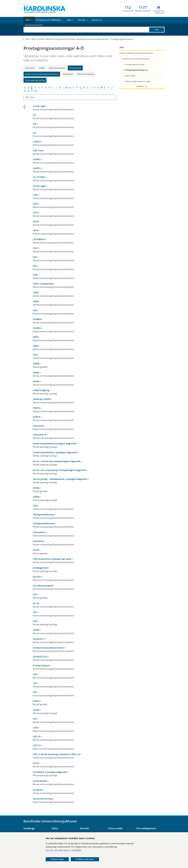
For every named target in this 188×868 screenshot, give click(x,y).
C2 (34, 115)
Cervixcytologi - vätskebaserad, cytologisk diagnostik (60, 479)
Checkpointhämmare (44, 515)
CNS (35, 612)
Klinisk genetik (75, 68)
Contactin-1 (39, 639)
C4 (34, 133)
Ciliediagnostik (40, 568)
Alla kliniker (30, 68)
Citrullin (37, 577)
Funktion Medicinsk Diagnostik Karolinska (56, 39)
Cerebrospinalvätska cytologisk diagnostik (55, 443)
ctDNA (36, 701)
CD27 (35, 248)
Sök (157, 29)
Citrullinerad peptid (43, 586)
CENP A (37, 408)
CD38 (35, 293)
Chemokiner (39, 532)
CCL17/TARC (39, 177)
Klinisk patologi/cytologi (35, 80)
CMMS (42, 68)
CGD (35, 506)
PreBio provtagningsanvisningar (138, 81)
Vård (34, 39)
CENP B (37, 417)
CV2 (35, 719)
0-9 (36, 91)
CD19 (35, 221)
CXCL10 (37, 736)
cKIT (35, 594)
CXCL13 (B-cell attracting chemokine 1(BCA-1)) (56, 754)
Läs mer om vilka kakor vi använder (63, 850)
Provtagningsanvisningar (122, 39)
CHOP (36, 550)
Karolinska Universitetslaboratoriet (93, 39)
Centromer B (39, 435)
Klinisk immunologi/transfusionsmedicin (42, 74)
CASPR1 (37, 159)
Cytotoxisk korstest (43, 799)
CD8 (35, 355)
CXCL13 (37, 745)
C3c (35, 124)
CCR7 (35, 195)
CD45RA (37, 319)
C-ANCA (37, 142)
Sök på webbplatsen (35, 29)
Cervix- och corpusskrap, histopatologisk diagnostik (59, 470)
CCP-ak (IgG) (39, 186)
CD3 (35, 257)
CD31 (35, 275)
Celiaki (36, 372)
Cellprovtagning (41, 390)
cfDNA (36, 488)
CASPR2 (37, 168)
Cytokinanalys (40, 781)
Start (27, 39)
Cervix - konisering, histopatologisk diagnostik (57, 461)
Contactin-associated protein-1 (49, 648)
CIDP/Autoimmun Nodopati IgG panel (52, 559)
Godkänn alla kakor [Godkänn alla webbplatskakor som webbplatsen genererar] (85, 859)
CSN (35, 674)
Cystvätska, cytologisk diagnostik (50, 772)
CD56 (35, 337)
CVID (35, 728)
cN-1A (36, 603)
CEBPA (36, 364)
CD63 (35, 346)
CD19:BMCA (39, 239)
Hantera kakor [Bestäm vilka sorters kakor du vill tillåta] (57, 859)
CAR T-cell (38, 150)
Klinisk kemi (68, 74)
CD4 (35, 310)
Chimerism (38, 541)
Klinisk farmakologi (57, 68)
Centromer (38, 426)
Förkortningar (130, 76)
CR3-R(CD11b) (40, 657)
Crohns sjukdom (41, 665)
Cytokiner (38, 790)
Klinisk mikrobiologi (86, 74)
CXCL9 (36, 763)
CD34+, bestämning (43, 284)
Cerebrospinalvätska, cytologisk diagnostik (55, 452)
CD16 (35, 213)
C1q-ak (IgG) (39, 106)
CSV (35, 683)
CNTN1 (36, 630)
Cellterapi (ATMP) (42, 399)
